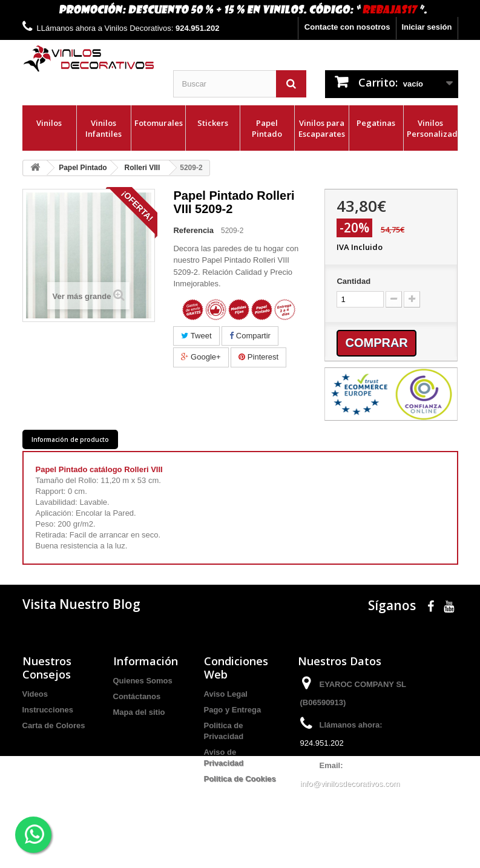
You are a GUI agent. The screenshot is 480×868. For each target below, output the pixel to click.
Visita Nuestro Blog (81, 604)
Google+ (201, 357)
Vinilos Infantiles (104, 128)
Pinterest (258, 357)
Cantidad (353, 281)
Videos (35, 694)
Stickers (213, 123)
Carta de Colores (54, 725)
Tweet (196, 336)
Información (146, 661)
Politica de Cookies (240, 779)
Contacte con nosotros (347, 27)
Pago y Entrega (233, 710)
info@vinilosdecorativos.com (350, 784)
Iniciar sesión (426, 27)
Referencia (193, 230)
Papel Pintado (267, 128)
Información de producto (70, 439)
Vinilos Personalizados (432, 128)
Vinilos (49, 123)
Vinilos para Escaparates (322, 128)
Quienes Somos (143, 681)
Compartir (250, 336)
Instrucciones (48, 710)
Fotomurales (159, 123)
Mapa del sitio (139, 712)
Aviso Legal (226, 694)
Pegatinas (376, 123)
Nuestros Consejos (47, 668)
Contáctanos (137, 696)
